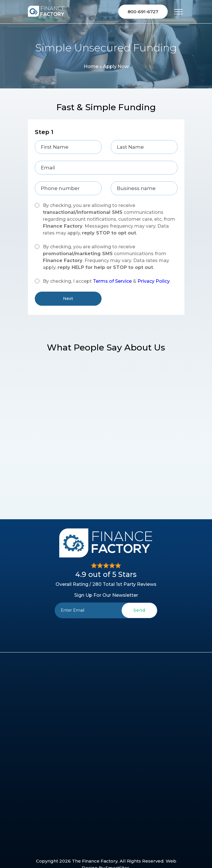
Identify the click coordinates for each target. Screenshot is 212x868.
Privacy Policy (153, 281)
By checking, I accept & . (107, 281)
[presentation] (106, 632)
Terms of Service (112, 281)
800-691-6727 (143, 12)
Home (91, 66)
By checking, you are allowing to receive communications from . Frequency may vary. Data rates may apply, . (106, 257)
